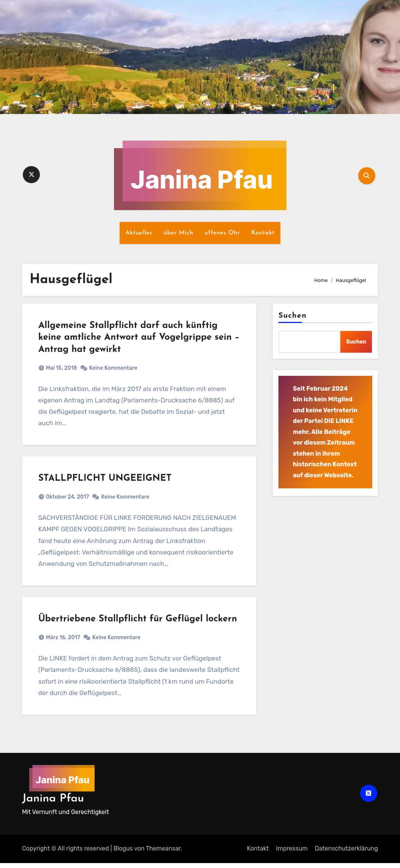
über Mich (179, 233)
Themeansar (163, 854)
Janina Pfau (53, 804)
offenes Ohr (222, 233)
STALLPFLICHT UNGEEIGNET (106, 481)
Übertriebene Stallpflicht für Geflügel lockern (138, 623)
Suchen (292, 316)
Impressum (292, 854)
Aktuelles (139, 233)
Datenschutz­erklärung (346, 854)
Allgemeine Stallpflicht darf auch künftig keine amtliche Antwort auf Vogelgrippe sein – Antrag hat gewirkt (136, 338)
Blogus (123, 854)
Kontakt (263, 233)
